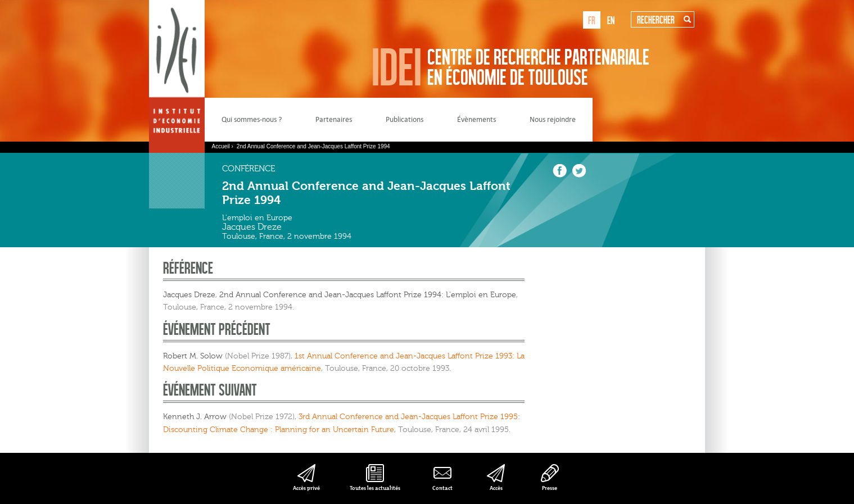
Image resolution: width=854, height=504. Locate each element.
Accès (496, 488)
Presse (550, 488)
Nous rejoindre (553, 119)
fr (592, 20)
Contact (442, 488)
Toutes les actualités (375, 488)
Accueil (221, 146)
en (611, 20)
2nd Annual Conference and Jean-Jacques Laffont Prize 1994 (313, 146)
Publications (405, 119)
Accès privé (306, 488)
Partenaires (334, 119)
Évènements (476, 119)
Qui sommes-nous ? (252, 119)
